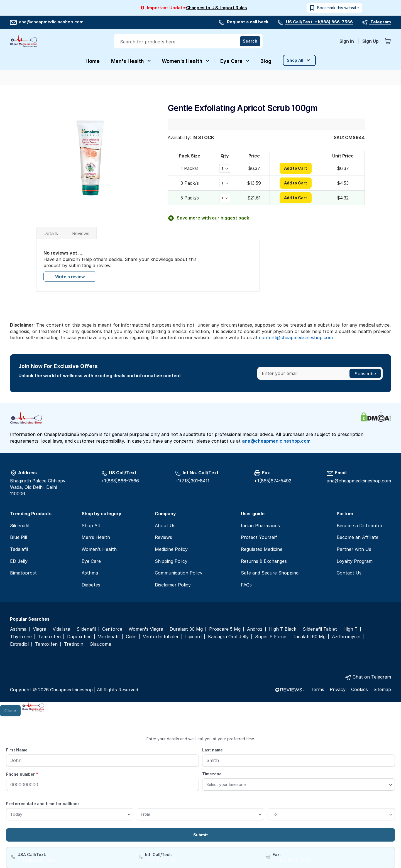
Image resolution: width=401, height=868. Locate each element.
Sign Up (371, 41)
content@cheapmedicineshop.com (296, 337)
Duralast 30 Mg (186, 629)
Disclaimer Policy (173, 585)
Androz (255, 629)
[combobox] (189, 42)
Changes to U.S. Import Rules (217, 8)
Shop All (91, 526)
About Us (165, 526)
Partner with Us (354, 549)
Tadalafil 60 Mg (309, 637)
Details (51, 233)
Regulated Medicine (262, 549)
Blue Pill (19, 537)
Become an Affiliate (358, 537)
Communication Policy (179, 573)
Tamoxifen (49, 637)
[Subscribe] (365, 373)
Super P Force (271, 637)
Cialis (131, 637)
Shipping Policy (171, 561)
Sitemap (382, 689)
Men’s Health (96, 537)
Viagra (40, 629)
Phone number (22, 774)
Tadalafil (19, 549)
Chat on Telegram (372, 677)
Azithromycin (346, 637)
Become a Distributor (360, 526)
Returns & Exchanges (264, 561)
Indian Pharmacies (260, 526)
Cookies (360, 689)
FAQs (246, 585)
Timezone (212, 774)
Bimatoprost (23, 573)
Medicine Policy (171, 549)
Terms (317, 689)
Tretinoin (74, 644)
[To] (331, 814)
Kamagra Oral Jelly (228, 637)
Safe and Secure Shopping (270, 573)
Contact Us (349, 573)
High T (350, 629)
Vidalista (61, 629)
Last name (212, 750)
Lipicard (193, 637)
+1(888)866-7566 (120, 481)
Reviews (81, 233)
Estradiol (19, 644)
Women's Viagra (146, 629)
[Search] (250, 41)
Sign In (347, 41)
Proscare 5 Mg (225, 629)
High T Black (283, 629)
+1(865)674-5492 (273, 481)
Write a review (70, 277)
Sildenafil (20, 526)
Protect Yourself (259, 537)
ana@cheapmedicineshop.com (47, 22)
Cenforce (112, 629)
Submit (201, 835)
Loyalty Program (355, 561)
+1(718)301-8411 (192, 481)
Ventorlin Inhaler (161, 637)
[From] (200, 814)
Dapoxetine (79, 637)
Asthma (90, 573)
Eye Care (91, 561)
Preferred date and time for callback (43, 804)
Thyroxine (21, 637)
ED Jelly (19, 561)
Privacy (338, 689)
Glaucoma (100, 644)
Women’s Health (99, 549)
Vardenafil (109, 637)
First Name (17, 750)
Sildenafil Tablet (320, 629)
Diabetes (91, 585)
